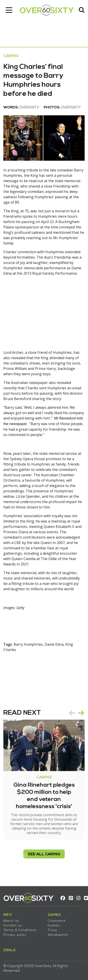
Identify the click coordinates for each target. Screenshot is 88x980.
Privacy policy (15, 935)
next (81, 713)
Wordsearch (58, 935)
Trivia (52, 930)
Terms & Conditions (20, 930)
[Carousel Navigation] (77, 713)
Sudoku (54, 926)
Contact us (13, 926)
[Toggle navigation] (9, 10)
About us (11, 921)
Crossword (57, 921)
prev (72, 713)
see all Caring (44, 854)
